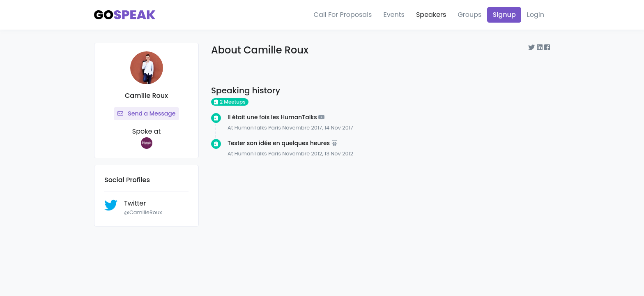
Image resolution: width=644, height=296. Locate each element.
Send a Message (147, 113)
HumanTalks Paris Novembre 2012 (278, 154)
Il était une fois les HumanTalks (272, 117)
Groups (469, 15)
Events (394, 15)
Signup (504, 15)
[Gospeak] (125, 15)
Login (536, 15)
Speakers (431, 15)
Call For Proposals (343, 15)
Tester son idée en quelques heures (279, 143)
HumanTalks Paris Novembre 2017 (278, 128)
